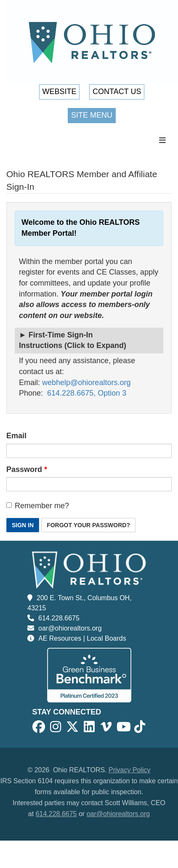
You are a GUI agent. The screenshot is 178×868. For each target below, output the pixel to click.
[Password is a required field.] (89, 484)
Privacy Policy (130, 770)
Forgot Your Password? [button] (88, 525)
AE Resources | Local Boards (82, 638)
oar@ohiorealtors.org (70, 628)
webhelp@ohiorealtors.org (86, 383)
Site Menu (92, 115)
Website (60, 92)
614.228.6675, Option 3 (87, 393)
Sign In (23, 525)
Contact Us (117, 92)
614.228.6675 (59, 618)
